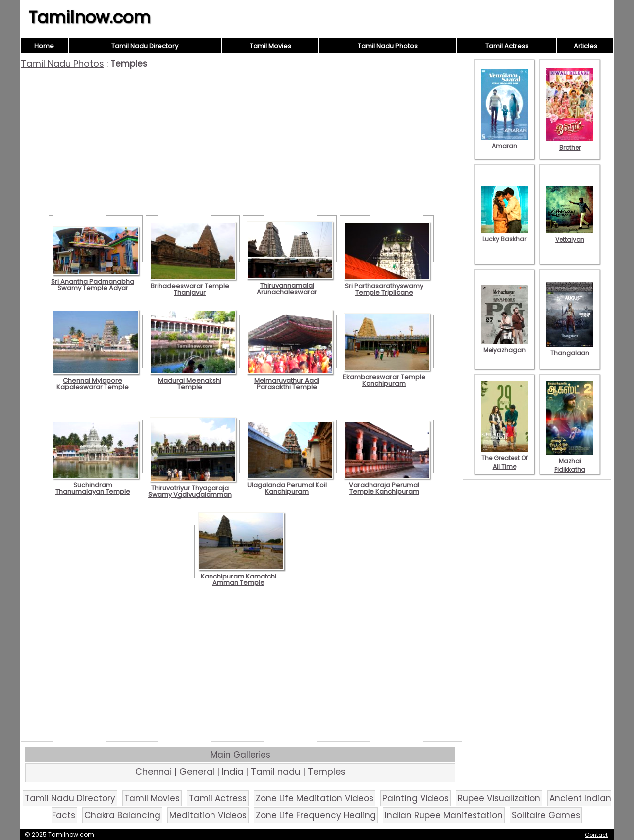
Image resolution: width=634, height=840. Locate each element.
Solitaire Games (546, 815)
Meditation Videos (208, 815)
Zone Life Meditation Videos (315, 798)
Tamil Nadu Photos (388, 46)
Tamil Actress (507, 46)
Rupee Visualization (499, 798)
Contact (596, 835)
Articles (585, 46)
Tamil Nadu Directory (145, 46)
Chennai (154, 771)
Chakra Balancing (122, 815)
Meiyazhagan (504, 346)
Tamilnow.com (89, 17)
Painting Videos (416, 798)
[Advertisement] (241, 144)
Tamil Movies (270, 46)
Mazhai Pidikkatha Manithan (570, 465)
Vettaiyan (570, 235)
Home (44, 46)
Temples (327, 771)
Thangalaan (570, 349)
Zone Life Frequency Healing (316, 815)
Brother (570, 143)
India (233, 771)
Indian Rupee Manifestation (444, 815)
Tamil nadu (275, 771)
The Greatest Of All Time (504, 458)
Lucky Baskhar (504, 235)
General (197, 771)
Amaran (504, 142)
